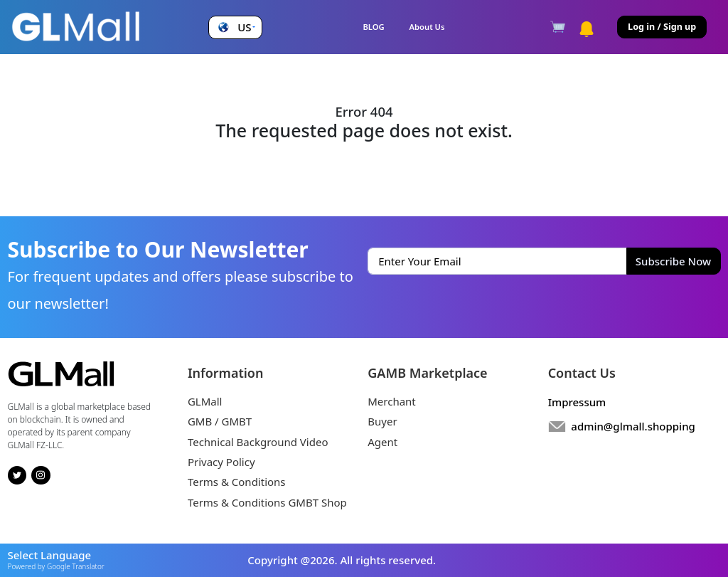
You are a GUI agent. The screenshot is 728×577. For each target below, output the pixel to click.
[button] (235, 27)
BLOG (373, 27)
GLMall (205, 401)
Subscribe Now (673, 261)
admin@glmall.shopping (633, 426)
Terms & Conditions (237, 482)
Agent (382, 442)
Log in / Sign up (662, 27)
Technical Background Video (258, 442)
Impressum (577, 402)
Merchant (392, 401)
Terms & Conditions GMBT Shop (267, 502)
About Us (427, 27)
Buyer (382, 421)
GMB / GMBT (220, 421)
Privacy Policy (221, 462)
